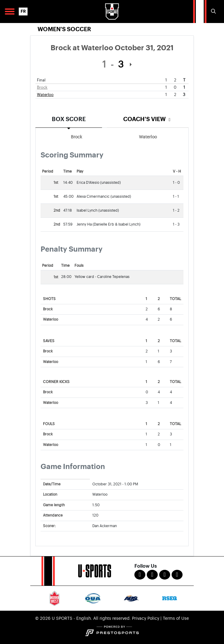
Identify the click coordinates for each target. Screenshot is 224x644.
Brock (42, 87)
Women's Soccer (64, 29)
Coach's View (148, 119)
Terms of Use (176, 619)
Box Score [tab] (69, 119)
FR (23, 11)
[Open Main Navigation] (10, 12)
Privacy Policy (146, 619)
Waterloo (45, 95)
